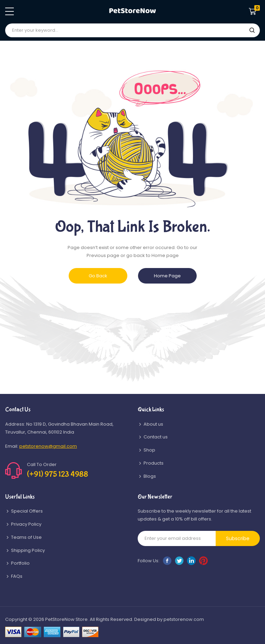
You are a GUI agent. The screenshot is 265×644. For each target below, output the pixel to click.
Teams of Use (26, 537)
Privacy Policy (26, 524)
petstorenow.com (184, 619)
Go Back (98, 276)
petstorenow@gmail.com (48, 446)
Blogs (150, 476)
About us (153, 424)
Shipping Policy (28, 550)
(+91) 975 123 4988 (57, 474)
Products (154, 463)
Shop (149, 450)
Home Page (167, 276)
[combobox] (132, 30)
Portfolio (20, 563)
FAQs (17, 576)
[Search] (252, 31)
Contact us (156, 437)
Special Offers (27, 511)
